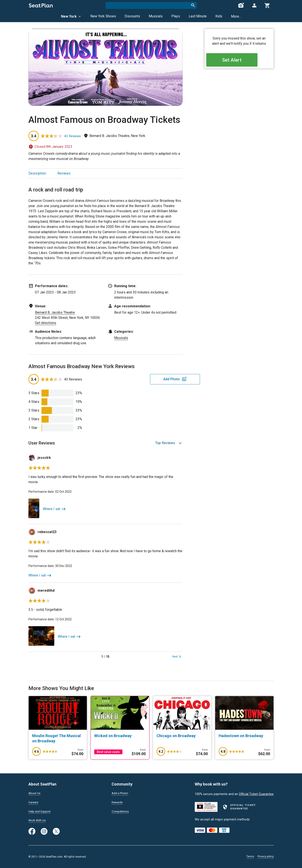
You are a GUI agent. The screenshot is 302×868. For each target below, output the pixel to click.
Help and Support (41, 811)
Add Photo (149, 379)
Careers (34, 802)
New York (71, 16)
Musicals (156, 16)
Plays (176, 16)
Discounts (132, 16)
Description (37, 173)
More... (236, 16)
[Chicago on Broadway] (182, 736)
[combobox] (151, 5)
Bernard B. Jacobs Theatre (55, 312)
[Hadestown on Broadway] (244, 736)
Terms (250, 856)
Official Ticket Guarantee (256, 793)
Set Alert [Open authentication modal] (239, 61)
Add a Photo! (121, 792)
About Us (35, 792)
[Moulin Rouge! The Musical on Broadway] (58, 738)
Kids (219, 16)
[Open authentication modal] (254, 5)
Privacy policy (266, 856)
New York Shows (103, 16)
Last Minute (198, 16)
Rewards (118, 802)
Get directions (46, 323)
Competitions (121, 811)
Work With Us (38, 820)
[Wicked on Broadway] (120, 736)
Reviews (64, 173)
